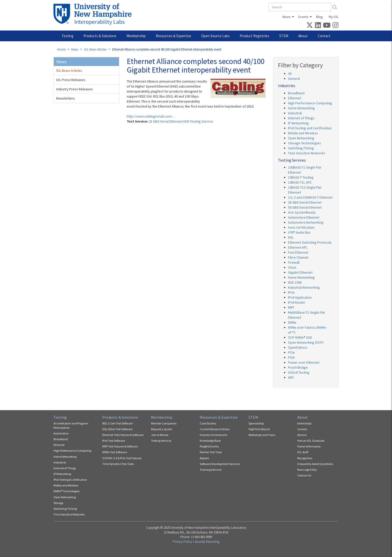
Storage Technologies (304, 143)
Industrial (295, 113)
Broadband (296, 93)
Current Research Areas (215, 429)
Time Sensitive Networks (307, 153)
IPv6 (291, 292)
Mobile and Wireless (303, 133)
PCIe (291, 352)
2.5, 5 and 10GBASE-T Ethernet (310, 197)
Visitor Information (309, 446)
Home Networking (301, 108)
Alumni (302, 435)
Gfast (292, 267)
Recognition (305, 458)
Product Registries (254, 36)
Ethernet (294, 98)
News (287, 17)
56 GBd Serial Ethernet (305, 207)
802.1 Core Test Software (117, 423)
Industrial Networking (304, 287)
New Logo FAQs (307, 470)
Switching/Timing (301, 148)
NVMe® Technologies (66, 491)
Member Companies (164, 423)
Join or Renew (160, 435)
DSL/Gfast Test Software (117, 429)
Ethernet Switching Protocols (310, 242)
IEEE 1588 (295, 282)
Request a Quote (161, 429)
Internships (304, 423)
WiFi (291, 377)
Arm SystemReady (302, 212)
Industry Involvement (213, 435)
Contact (324, 36)
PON (291, 357)
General (294, 79)
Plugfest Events (209, 446)
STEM (284, 36)
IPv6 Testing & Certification (70, 480)
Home (61, 49)
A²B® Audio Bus (299, 232)
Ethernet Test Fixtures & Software (123, 435)
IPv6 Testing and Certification (310, 128)
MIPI (291, 307)
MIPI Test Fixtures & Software (120, 446)
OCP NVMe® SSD (300, 337)
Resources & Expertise (173, 36)
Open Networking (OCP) (306, 342)
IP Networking (298, 123)
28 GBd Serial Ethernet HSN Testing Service (181, 121)
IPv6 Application (300, 297)
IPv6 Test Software (114, 441)
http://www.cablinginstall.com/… (151, 116)
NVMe (292, 322)
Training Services (211, 470)
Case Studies (208, 423)
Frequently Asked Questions (315, 464)
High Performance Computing (310, 103)
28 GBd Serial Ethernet (305, 202)
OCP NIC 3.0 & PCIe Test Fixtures (122, 458)
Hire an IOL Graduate (311, 441)
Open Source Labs (215, 36)
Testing (67, 36)
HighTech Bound (259, 429)
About (303, 36)
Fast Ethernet (298, 252)
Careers (302, 429)
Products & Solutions (100, 36)
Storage (58, 503)
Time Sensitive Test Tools (118, 464)
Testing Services (161, 441)
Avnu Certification (301, 227)
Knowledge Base (210, 441)
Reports (204, 458)
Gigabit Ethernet (300, 272)
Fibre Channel (298, 257)
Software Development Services (220, 464)
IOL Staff (303, 452)
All (290, 74)
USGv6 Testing (299, 372)
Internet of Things (301, 118)
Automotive (61, 433)
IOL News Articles (95, 49)
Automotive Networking (306, 222)
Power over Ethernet (304, 362)
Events (303, 17)
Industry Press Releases (74, 89)
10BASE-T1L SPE (300, 182)
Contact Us (304, 475)
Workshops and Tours (262, 435)
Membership (136, 36)
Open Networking (301, 138)
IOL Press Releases (71, 80)
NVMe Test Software (115, 452)
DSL (291, 237)
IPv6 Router (297, 302)
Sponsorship (256, 423)
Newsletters (65, 98)
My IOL (334, 17)
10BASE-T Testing (301, 177)
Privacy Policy (182, 542)
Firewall (294, 262)
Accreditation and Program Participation (71, 425)
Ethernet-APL (298, 247)
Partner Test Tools (211, 452)
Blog (319, 17)
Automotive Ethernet (304, 217)
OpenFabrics (298, 347)
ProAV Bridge (298, 367)
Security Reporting (207, 542)
